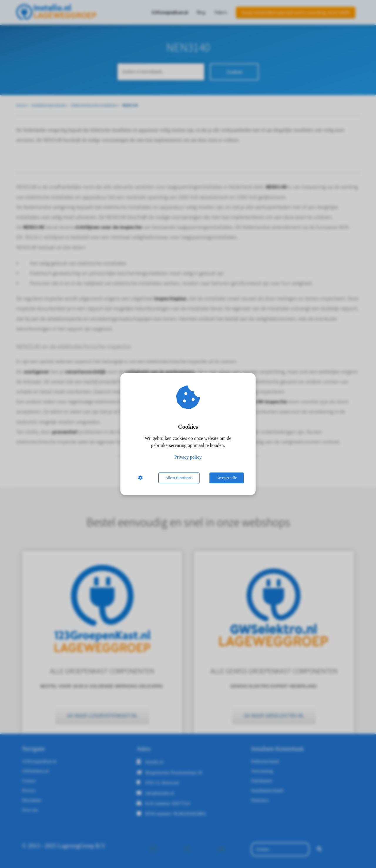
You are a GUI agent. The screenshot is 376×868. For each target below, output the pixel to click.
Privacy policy (188, 457)
